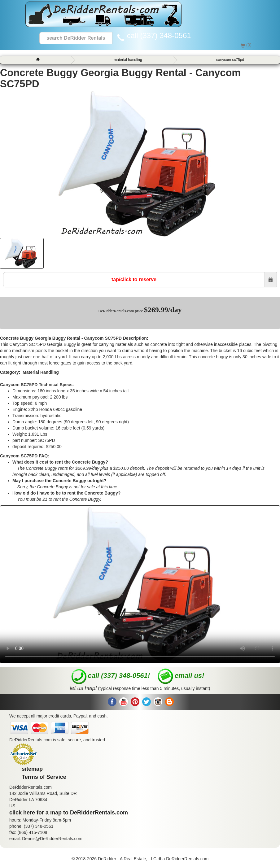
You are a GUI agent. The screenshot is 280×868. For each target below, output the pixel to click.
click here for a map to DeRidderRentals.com (69, 813)
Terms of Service (44, 777)
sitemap (32, 769)
